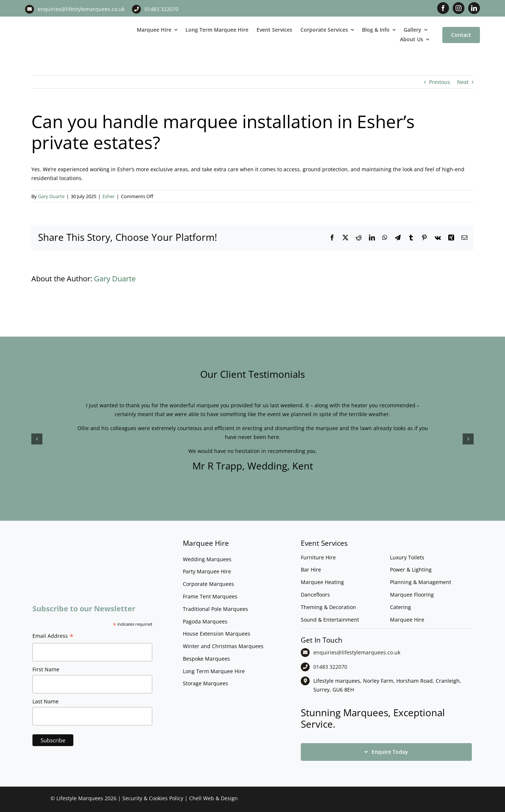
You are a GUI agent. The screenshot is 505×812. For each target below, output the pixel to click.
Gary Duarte (51, 196)
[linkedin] (474, 8)
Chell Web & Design (213, 798)
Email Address (53, 637)
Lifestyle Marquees (80, 798)
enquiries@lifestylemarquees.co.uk (81, 9)
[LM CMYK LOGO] (62, 22)
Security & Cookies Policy (153, 798)
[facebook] (443, 8)
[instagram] (459, 8)
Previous (440, 82)
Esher (109, 196)
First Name (46, 669)
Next (463, 82)
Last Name (46, 701)
